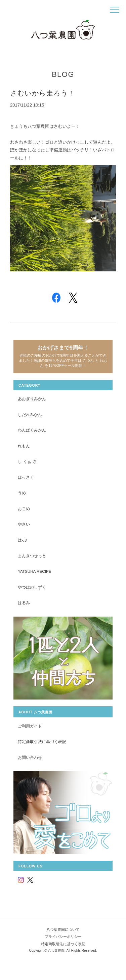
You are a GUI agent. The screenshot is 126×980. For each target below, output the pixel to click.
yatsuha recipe (35, 571)
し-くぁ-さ (27, 461)
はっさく (26, 477)
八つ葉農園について (63, 929)
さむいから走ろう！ (43, 93)
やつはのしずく (32, 587)
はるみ (24, 603)
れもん (24, 446)
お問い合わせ (30, 757)
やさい (24, 524)
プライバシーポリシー (63, 937)
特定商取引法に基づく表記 (42, 741)
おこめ (24, 509)
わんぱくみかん (32, 430)
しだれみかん (30, 414)
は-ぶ (23, 540)
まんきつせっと (32, 556)
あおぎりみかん (32, 399)
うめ (22, 493)
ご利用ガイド (30, 726)
